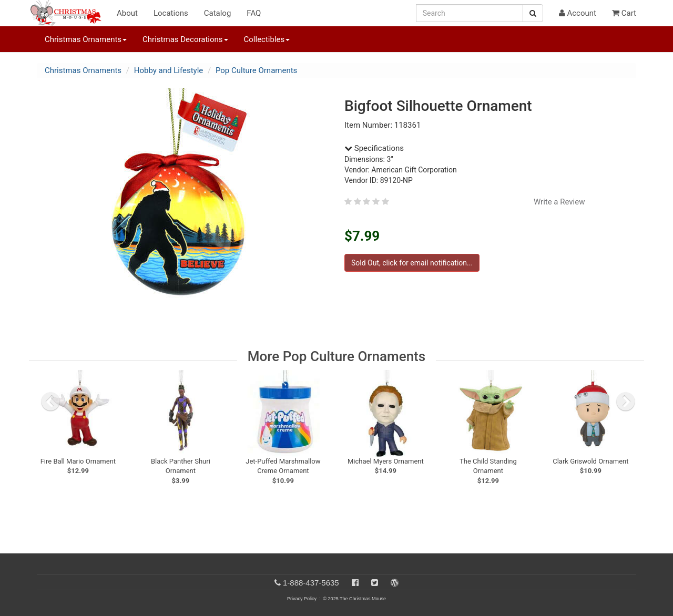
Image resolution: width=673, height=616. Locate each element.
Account (578, 13)
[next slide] (626, 402)
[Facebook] (355, 583)
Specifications (374, 148)
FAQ (254, 13)
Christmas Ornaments (83, 70)
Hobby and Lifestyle (169, 70)
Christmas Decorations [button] (185, 39)
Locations (171, 13)
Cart (624, 13)
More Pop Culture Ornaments (336, 356)
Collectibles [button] (267, 39)
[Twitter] (375, 583)
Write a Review (559, 202)
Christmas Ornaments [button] (86, 39)
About (127, 13)
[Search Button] (533, 13)
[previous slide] (50, 402)
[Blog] (395, 583)
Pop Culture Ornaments (256, 70)
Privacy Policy (302, 599)
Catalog (218, 13)
